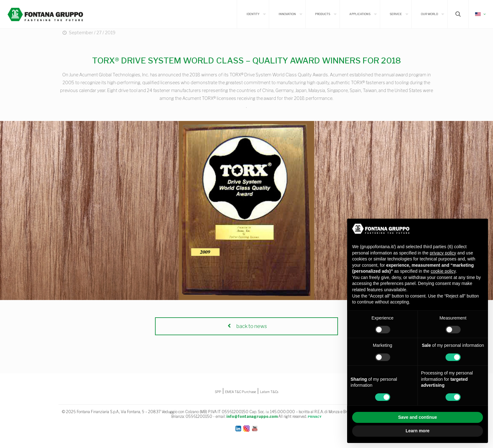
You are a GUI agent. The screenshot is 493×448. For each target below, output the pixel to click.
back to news (246, 326)
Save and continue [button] (418, 417)
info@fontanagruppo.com (252, 416)
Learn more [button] (418, 431)
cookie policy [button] (443, 271)
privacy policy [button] (443, 253)
